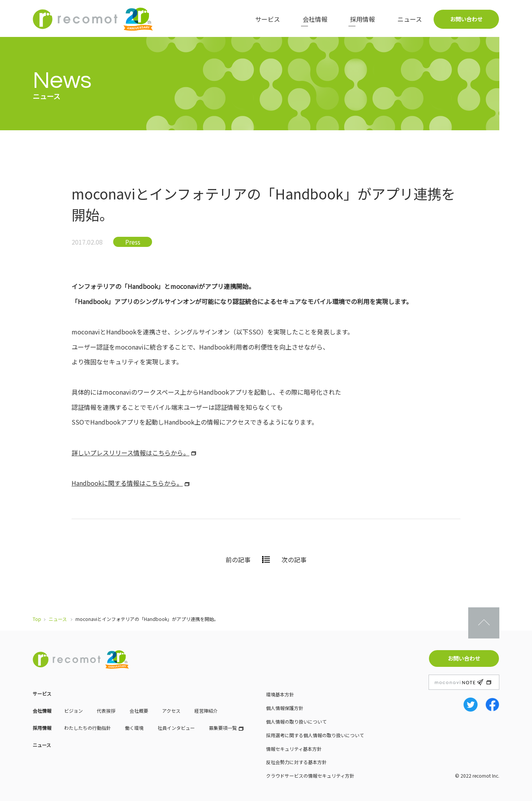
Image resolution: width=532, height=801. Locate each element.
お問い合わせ (466, 19)
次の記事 (294, 560)
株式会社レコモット (93, 19)
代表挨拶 (106, 711)
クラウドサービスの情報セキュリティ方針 (310, 776)
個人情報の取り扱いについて (296, 721)
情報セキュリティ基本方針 (294, 749)
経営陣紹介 (206, 711)
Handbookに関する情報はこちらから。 (127, 483)
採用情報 (362, 19)
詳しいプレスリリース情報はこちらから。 (130, 453)
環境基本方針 (280, 694)
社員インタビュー (176, 728)
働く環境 (134, 728)
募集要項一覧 (223, 728)
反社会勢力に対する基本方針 (296, 762)
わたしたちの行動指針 (87, 728)
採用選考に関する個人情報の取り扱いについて (315, 735)
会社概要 (139, 711)
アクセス (171, 711)
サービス (268, 19)
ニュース (410, 19)
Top (37, 619)
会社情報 (315, 19)
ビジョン (73, 711)
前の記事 (238, 560)
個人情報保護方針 (285, 708)
